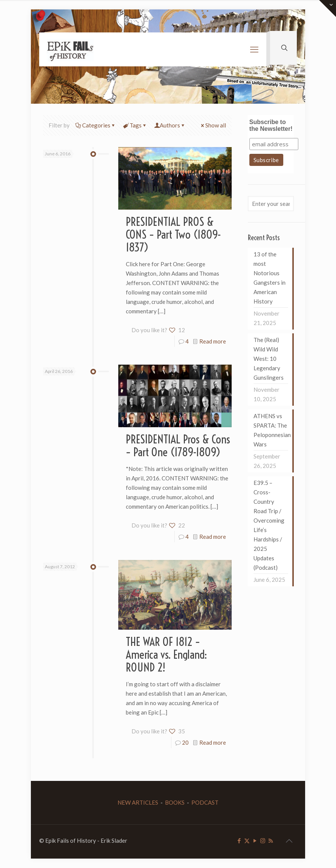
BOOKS (175, 802)
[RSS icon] (271, 840)
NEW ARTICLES (138, 802)
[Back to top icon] (289, 840)
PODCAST (205, 802)
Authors (170, 125)
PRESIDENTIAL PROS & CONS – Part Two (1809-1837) (173, 235)
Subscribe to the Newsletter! (271, 125)
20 (185, 742)
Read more (213, 341)
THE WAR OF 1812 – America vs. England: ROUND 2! (166, 655)
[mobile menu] (254, 49)
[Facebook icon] (239, 840)
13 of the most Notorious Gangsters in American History (270, 278)
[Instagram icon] (263, 840)
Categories (96, 125)
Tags (135, 125)
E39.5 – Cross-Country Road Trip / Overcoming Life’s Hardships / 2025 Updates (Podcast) (269, 525)
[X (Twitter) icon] (247, 840)
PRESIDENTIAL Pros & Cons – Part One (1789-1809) (178, 446)
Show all (213, 125)
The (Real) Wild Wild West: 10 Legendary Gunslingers (269, 359)
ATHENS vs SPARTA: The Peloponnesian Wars (271, 430)
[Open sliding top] (328, 8)
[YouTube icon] (255, 840)
